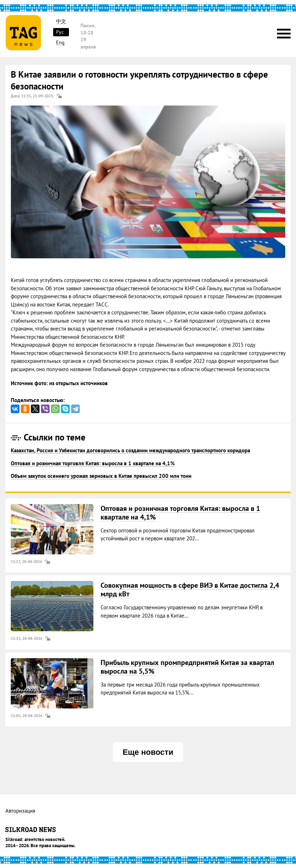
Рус (60, 32)
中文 (61, 21)
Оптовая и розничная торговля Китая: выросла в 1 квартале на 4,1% (93, 463)
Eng (60, 43)
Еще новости (148, 752)
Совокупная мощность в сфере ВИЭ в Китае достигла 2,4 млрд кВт (190, 590)
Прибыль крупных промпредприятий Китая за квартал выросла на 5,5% (187, 667)
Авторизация (20, 811)
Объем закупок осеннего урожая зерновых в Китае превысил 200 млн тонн (101, 476)
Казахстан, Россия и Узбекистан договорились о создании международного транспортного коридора (130, 450)
